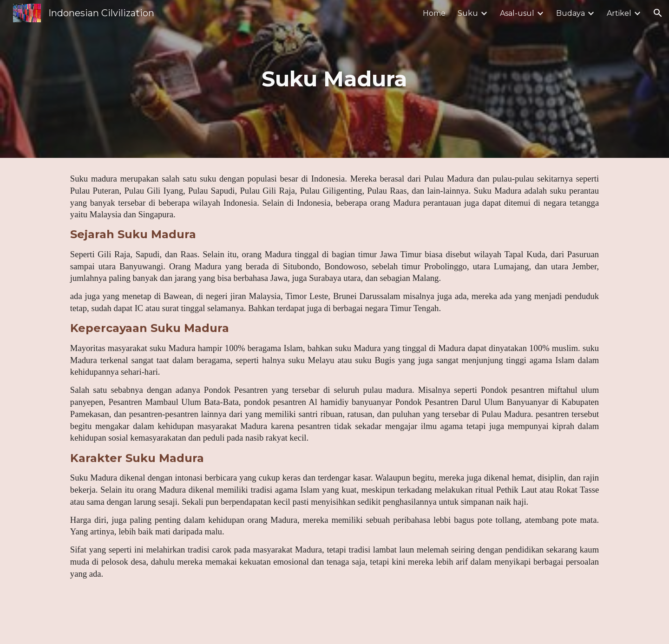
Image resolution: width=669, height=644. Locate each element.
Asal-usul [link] (517, 13)
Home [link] (434, 13)
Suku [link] (468, 13)
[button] (658, 13)
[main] (334, 79)
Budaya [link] (571, 13)
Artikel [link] (619, 13)
